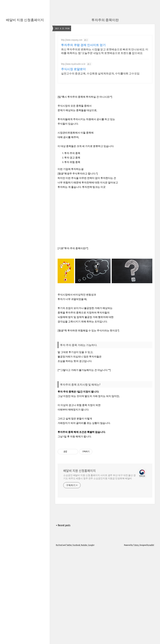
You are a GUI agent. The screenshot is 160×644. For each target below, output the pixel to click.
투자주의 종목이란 (105, 20)
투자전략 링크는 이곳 (94, 187)
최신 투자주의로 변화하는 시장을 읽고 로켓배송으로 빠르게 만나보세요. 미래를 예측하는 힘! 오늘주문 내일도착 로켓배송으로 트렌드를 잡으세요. (105, 51)
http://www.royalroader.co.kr (73, 64)
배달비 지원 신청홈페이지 (25, 20)
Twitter (69, 545)
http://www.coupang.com (72, 40)
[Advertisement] (105, 217)
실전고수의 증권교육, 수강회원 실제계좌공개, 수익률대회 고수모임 (100, 73)
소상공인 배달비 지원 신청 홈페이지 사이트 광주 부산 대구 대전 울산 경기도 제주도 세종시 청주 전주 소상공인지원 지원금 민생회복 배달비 (99, 477)
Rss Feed (59, 545)
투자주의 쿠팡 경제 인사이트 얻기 (83, 45)
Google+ (91, 545)
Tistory (136, 545)
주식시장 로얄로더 (73, 69)
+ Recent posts (63, 525)
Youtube (84, 545)
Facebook (76, 545)
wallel (152, 545)
